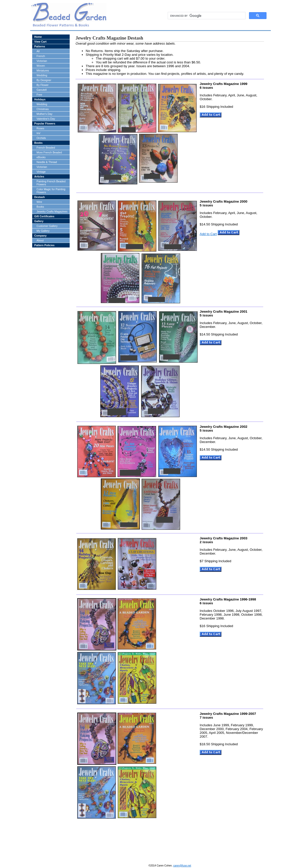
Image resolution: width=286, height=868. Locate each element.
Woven (41, 66)
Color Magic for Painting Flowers (51, 191)
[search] (206, 16)
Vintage (41, 172)
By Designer (44, 80)
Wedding (42, 75)
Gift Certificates (44, 216)
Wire (39, 202)
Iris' (39, 133)
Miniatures (43, 70)
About (40, 240)
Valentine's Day (46, 119)
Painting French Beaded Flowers (51, 183)
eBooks (41, 157)
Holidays (40, 99)
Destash (39, 197)
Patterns (40, 46)
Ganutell (42, 90)
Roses (40, 128)
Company (40, 236)
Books (38, 143)
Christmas (43, 109)
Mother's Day (44, 114)
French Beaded (46, 148)
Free (39, 95)
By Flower (42, 85)
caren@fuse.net (182, 866)
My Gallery (43, 231)
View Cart (40, 42)
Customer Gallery (47, 226)
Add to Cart (208, 234)
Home (38, 37)
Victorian (42, 61)
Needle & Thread (47, 162)
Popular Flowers (45, 123)
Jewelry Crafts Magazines (52, 211)
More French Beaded (49, 152)
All (38, 51)
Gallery (39, 221)
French (41, 56)
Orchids (41, 138)
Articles (39, 176)
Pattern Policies (44, 245)
